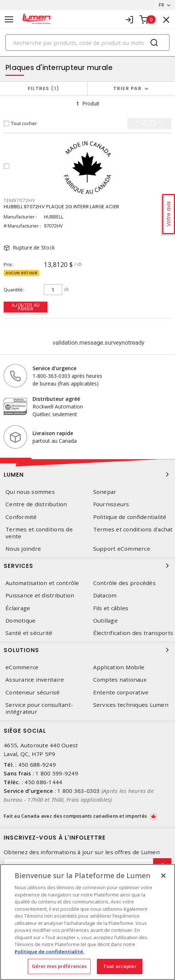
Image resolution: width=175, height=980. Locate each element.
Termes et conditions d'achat (133, 529)
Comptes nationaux (120, 680)
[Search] (87, 42)
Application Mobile (119, 667)
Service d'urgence (54, 368)
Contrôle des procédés (124, 583)
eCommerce (22, 667)
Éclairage (18, 608)
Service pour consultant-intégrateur (39, 708)
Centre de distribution (36, 504)
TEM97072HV (20, 200)
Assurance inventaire (35, 680)
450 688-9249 (37, 764)
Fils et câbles (111, 608)
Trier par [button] (128, 88)
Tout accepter (120, 966)
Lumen (87, 474)
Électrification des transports (133, 633)
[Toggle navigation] (9, 20)
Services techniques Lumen (131, 705)
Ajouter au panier (26, 307)
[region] (87, 922)
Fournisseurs (111, 504)
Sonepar (105, 492)
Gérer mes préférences (59, 966)
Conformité (21, 517)
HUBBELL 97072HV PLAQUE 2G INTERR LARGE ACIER (61, 207)
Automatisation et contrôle (42, 583)
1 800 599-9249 (57, 773)
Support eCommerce (122, 549)
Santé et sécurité (29, 633)
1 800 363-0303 (79, 791)
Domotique (20, 621)
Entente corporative (121, 692)
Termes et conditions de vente (39, 533)
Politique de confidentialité (130, 517)
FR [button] (161, 5)
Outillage (105, 621)
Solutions (87, 650)
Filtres (44, 88)
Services (87, 566)
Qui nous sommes (30, 492)
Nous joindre (23, 549)
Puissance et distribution (40, 595)
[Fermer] (163, 876)
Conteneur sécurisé (33, 692)
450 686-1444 (43, 782)
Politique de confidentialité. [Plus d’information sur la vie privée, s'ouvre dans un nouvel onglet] (50, 952)
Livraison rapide (53, 433)
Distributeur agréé (56, 399)
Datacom (105, 595)
